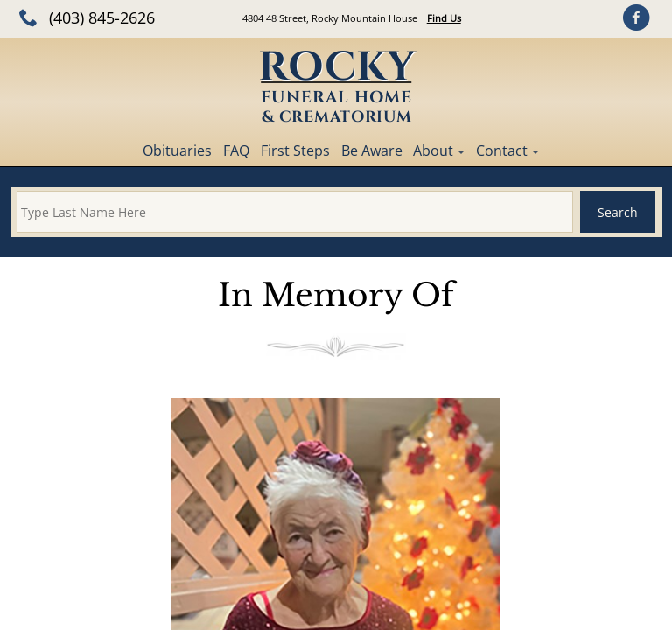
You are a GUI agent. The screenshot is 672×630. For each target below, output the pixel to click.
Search (618, 212)
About (433, 150)
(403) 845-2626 (102, 17)
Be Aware (372, 150)
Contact (502, 150)
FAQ (236, 150)
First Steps (295, 150)
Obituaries (177, 150)
